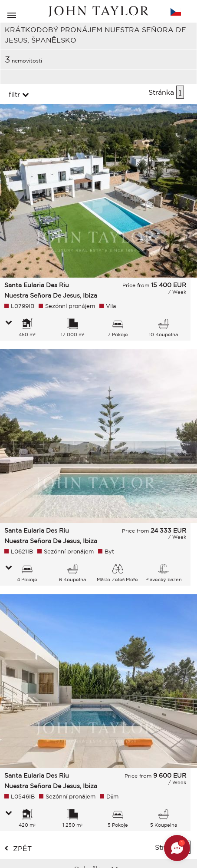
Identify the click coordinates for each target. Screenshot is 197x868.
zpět (22, 848)
